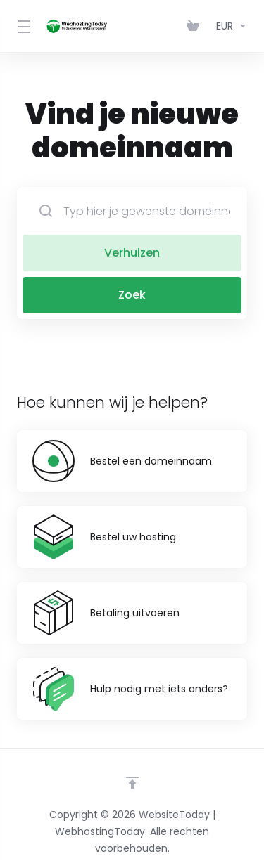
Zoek (132, 295)
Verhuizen (132, 253)
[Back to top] (132, 783)
